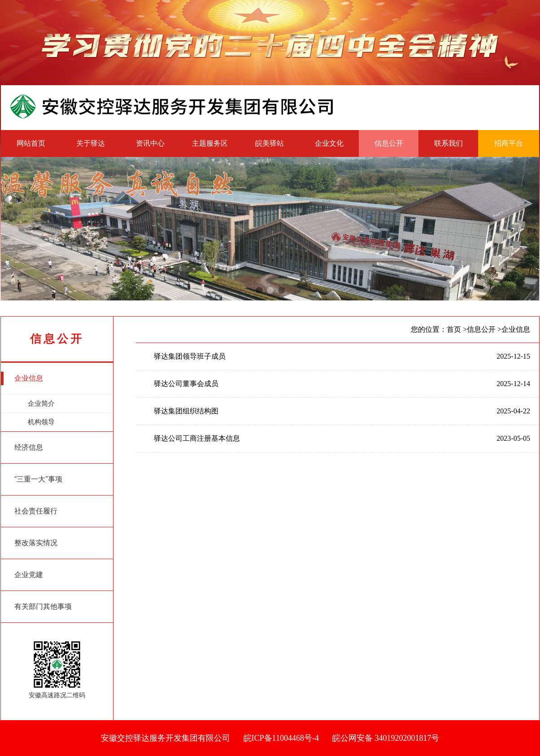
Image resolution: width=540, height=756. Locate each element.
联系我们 (449, 143)
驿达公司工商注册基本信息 (197, 438)
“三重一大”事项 (32, 479)
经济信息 (22, 448)
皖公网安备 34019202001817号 (386, 738)
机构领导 (28, 425)
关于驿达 (91, 143)
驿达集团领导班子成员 (190, 356)
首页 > (457, 329)
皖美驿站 (270, 143)
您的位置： (429, 329)
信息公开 (389, 143)
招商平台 (509, 143)
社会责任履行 (29, 511)
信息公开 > (484, 329)
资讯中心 (150, 143)
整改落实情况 (29, 543)
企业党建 (22, 575)
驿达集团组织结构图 (186, 411)
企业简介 (28, 406)
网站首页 (31, 143)
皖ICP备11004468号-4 (281, 738)
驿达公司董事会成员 (186, 384)
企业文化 (329, 143)
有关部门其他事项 (36, 607)
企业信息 (22, 378)
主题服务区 (210, 143)
